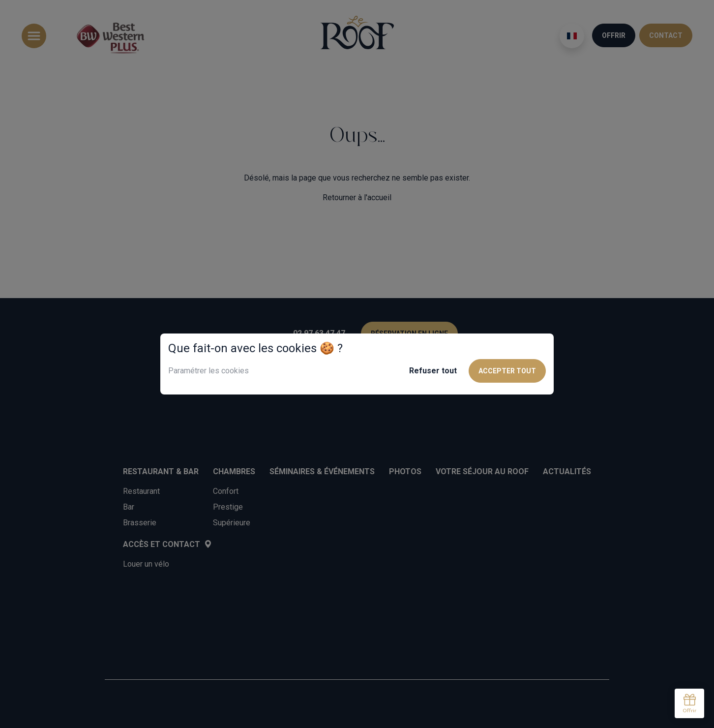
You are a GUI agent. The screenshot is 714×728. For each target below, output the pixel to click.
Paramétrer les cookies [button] (208, 371)
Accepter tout (507, 371)
